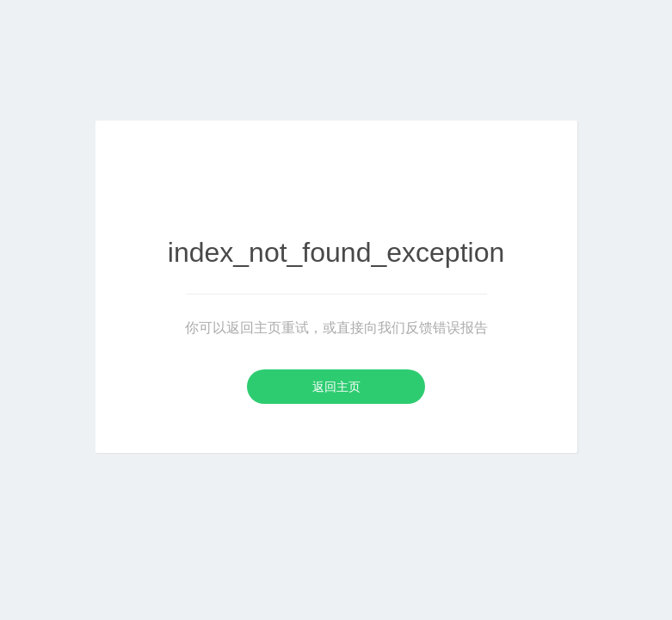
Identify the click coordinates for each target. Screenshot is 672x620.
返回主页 (336, 387)
